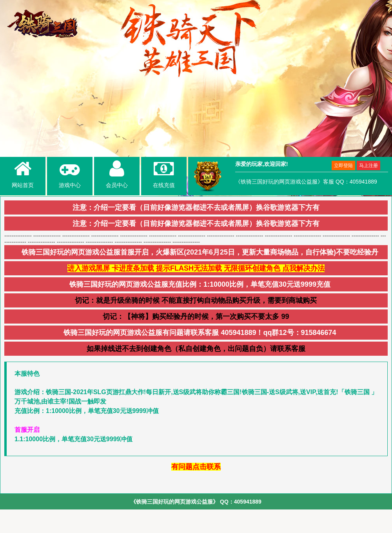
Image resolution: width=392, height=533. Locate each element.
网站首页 (23, 173)
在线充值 (164, 173)
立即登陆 (343, 166)
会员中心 (117, 173)
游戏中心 (70, 173)
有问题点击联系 (196, 467)
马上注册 (368, 166)
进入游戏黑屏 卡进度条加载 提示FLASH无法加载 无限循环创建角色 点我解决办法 (196, 268)
